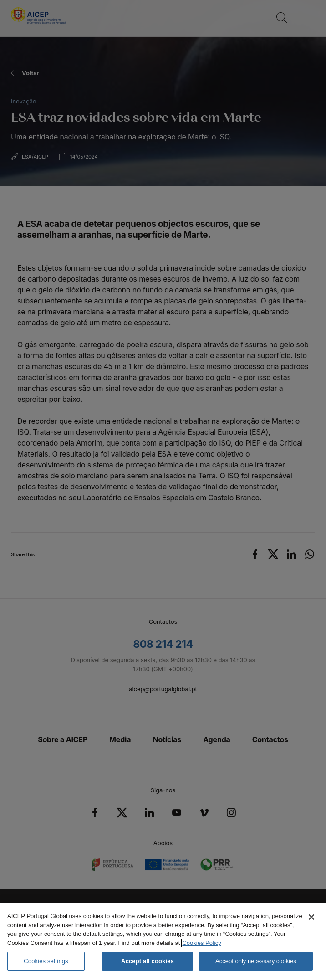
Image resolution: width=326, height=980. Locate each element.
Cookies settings (46, 961)
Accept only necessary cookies (256, 961)
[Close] (311, 917)
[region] (163, 941)
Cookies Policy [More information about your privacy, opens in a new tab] (201, 943)
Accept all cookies (148, 961)
